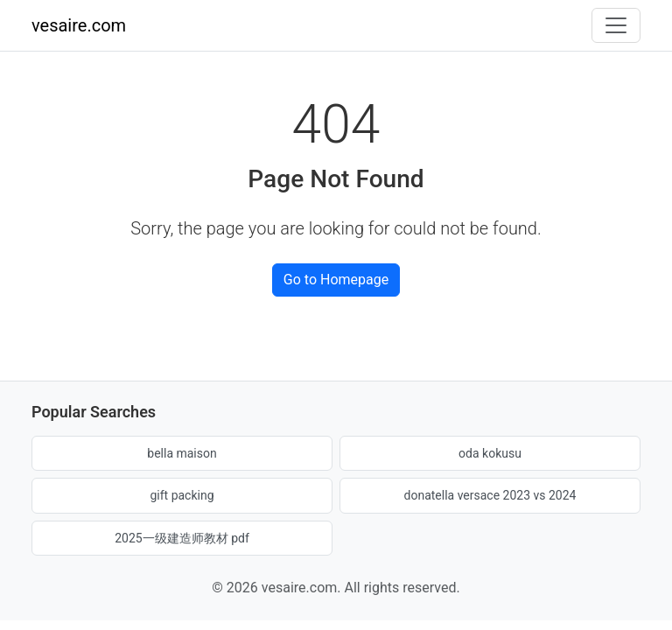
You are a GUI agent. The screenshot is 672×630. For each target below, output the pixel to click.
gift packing (182, 495)
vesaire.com (79, 25)
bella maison (182, 453)
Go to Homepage (336, 280)
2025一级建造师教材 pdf (182, 538)
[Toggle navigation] (616, 25)
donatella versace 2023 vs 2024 (490, 495)
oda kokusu (490, 453)
